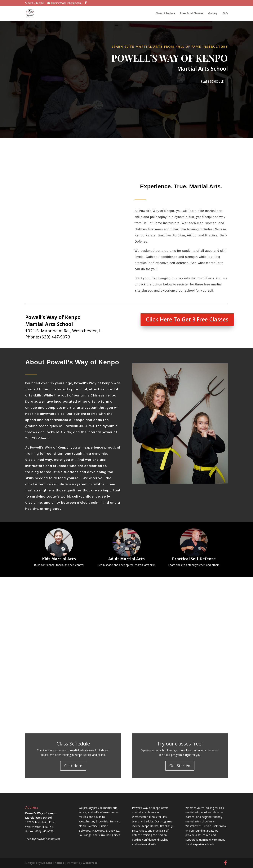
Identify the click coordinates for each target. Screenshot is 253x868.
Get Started (180, 766)
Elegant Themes (53, 863)
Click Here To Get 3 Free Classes (187, 319)
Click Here (73, 766)
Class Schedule (165, 14)
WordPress (90, 863)
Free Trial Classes (192, 14)
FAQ (225, 14)
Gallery (213, 14)
